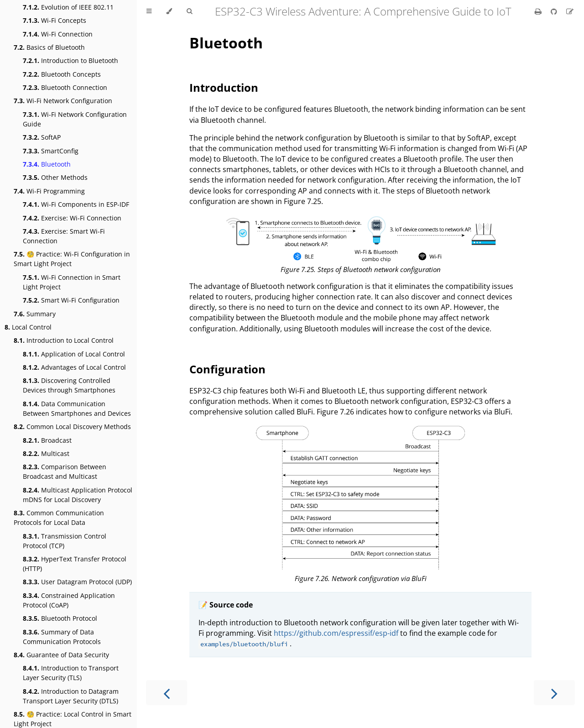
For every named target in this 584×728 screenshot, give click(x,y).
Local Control (28, 327)
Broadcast (47, 440)
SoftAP (42, 137)
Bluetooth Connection (65, 87)
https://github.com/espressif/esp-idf (336, 633)
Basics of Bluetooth (49, 47)
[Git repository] (555, 11)
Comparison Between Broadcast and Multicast (65, 471)
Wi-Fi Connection (58, 34)
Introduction (224, 87)
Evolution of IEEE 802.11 (68, 7)
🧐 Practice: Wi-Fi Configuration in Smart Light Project (72, 259)
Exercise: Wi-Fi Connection (72, 218)
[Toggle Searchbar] (189, 11)
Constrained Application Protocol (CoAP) (69, 600)
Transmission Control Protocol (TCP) (65, 541)
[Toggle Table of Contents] (149, 11)
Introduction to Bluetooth (70, 60)
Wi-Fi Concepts (55, 20)
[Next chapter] (554, 693)
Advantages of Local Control (74, 367)
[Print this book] (539, 11)
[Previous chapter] (167, 693)
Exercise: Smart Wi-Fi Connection (64, 236)
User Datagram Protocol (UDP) (77, 582)
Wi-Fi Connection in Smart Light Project (72, 282)
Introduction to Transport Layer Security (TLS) (71, 673)
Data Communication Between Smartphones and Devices (77, 409)
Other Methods (55, 177)
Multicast (46, 453)
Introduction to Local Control (64, 340)
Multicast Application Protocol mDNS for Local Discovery (78, 495)
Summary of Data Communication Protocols (62, 637)
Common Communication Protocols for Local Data (59, 518)
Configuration (227, 369)
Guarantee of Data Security (61, 655)
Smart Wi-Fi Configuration (71, 300)
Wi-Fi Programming (49, 191)
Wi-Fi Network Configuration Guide (75, 119)
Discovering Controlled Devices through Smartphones (69, 385)
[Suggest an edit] (570, 11)
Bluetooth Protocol (60, 618)
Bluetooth (47, 164)
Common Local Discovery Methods (72, 427)
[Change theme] (169, 11)
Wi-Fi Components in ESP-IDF (76, 204)
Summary (35, 314)
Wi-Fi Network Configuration (63, 101)
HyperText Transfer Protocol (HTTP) (75, 564)
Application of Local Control (74, 354)
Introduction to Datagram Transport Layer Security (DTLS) (71, 696)
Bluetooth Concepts (62, 74)
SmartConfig (51, 151)
